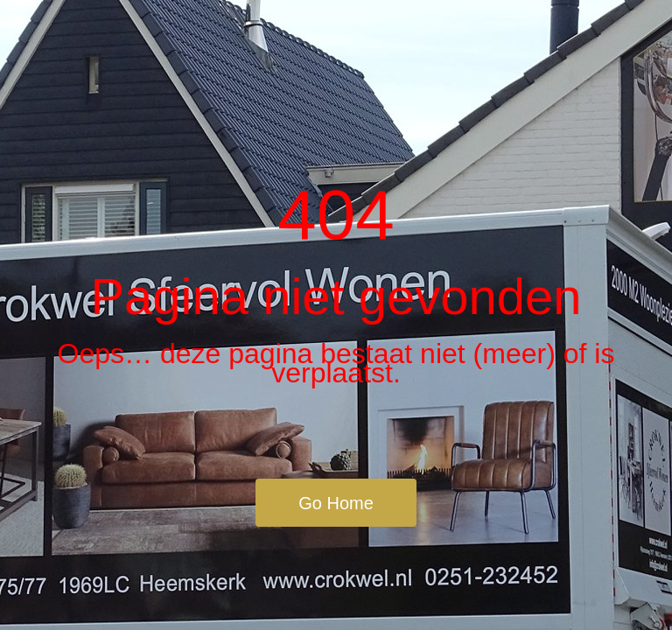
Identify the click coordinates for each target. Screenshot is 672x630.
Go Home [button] (336, 503)
